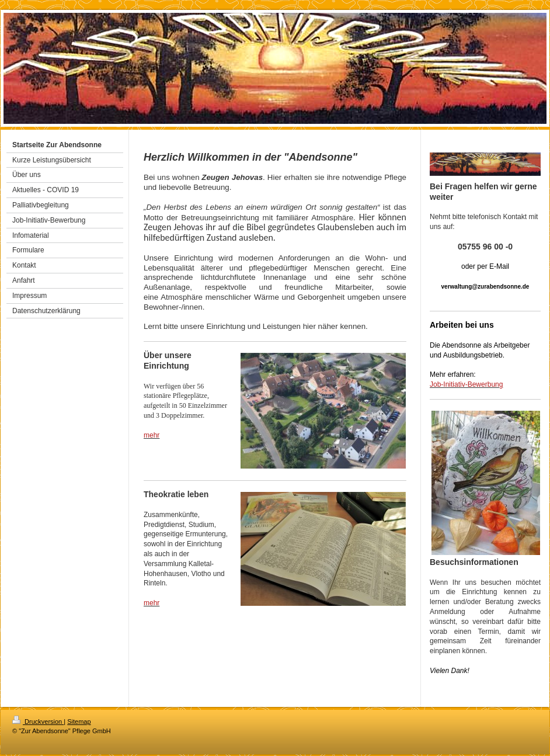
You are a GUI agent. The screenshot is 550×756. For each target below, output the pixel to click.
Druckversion (38, 722)
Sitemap (79, 722)
